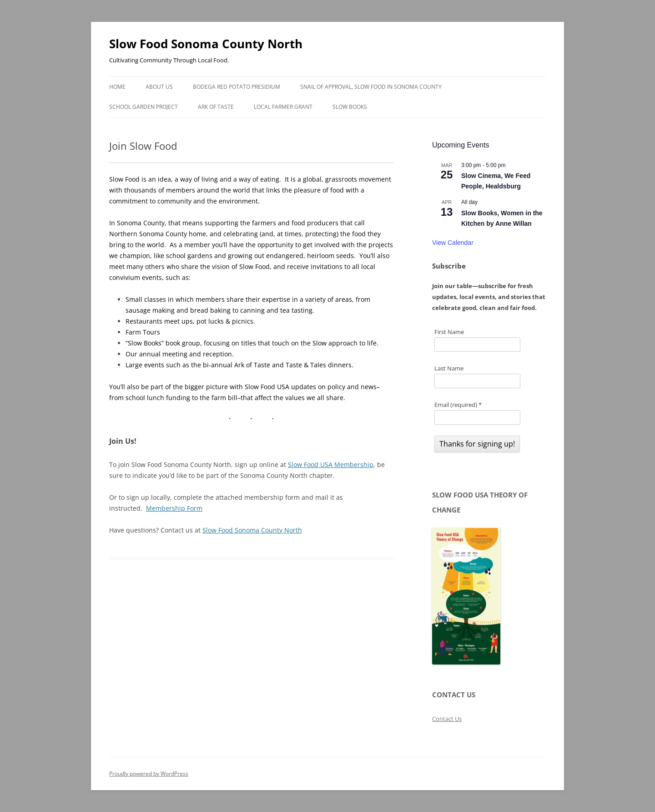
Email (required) (458, 405)
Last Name (449, 368)
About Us (159, 87)
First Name (449, 332)
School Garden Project (144, 107)
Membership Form (174, 508)
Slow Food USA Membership (331, 464)
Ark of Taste (216, 107)
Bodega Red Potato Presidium (237, 87)
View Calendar (453, 243)
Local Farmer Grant (283, 107)
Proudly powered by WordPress (149, 774)
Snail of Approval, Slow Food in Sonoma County (371, 87)
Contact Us (447, 719)
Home (117, 87)
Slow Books (350, 107)
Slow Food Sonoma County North (206, 44)
